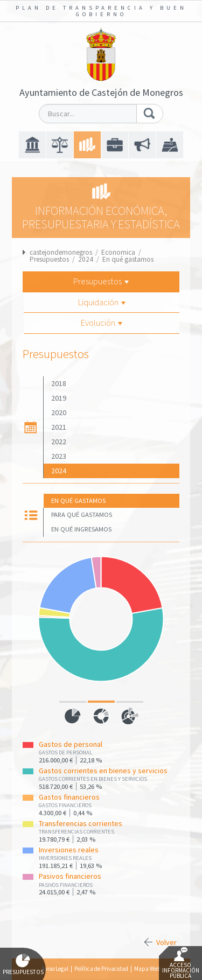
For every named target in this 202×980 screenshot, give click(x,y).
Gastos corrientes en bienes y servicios (103, 771)
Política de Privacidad (101, 969)
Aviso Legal (55, 969)
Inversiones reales (69, 850)
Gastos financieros (69, 797)
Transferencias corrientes (81, 823)
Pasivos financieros (70, 876)
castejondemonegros (61, 252)
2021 (59, 427)
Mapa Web (147, 969)
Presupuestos (49, 259)
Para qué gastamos (82, 514)
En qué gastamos (128, 259)
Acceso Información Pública (181, 963)
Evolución (102, 323)
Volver (166, 942)
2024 (86, 259)
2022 (59, 442)
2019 (59, 398)
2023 (59, 456)
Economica (118, 252)
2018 (59, 383)
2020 (59, 412)
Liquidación (102, 302)
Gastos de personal (71, 744)
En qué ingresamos (81, 529)
